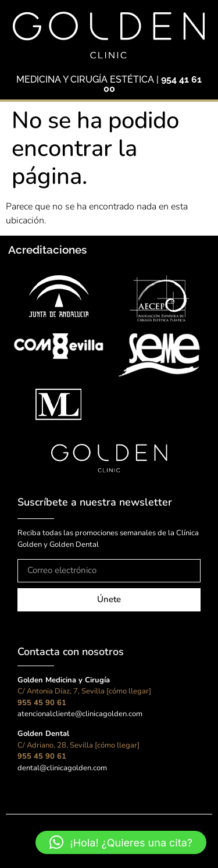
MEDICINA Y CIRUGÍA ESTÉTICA (85, 79)
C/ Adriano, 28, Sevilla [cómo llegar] (78, 745)
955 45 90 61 (42, 703)
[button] (121, 842)
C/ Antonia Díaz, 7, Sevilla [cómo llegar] (84, 691)
